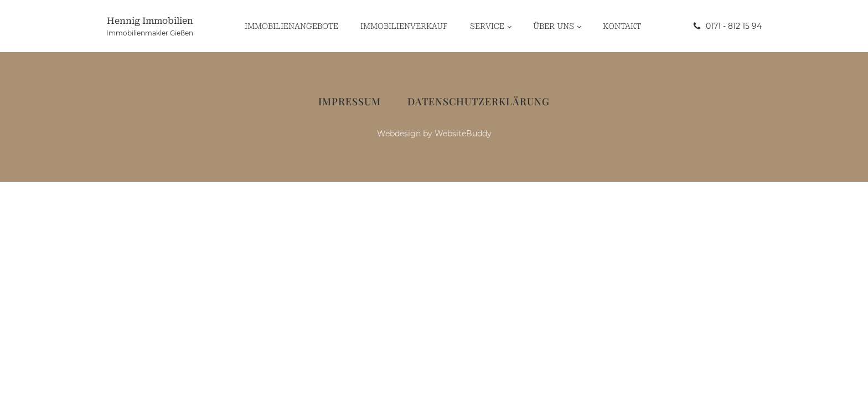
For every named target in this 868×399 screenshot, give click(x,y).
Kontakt (622, 26)
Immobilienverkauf (404, 26)
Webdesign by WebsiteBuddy (434, 134)
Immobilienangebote (291, 26)
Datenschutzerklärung (479, 101)
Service (487, 26)
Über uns (554, 26)
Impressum (350, 101)
